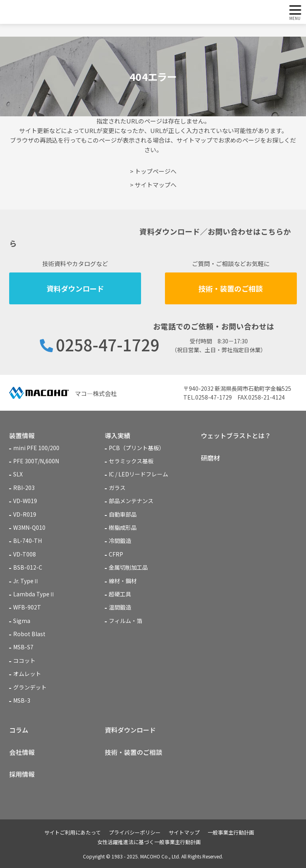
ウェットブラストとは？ (236, 435)
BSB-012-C (28, 567)
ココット (24, 660)
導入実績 (118, 435)
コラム (19, 730)
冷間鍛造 (120, 541)
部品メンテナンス (131, 501)
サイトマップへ (156, 185)
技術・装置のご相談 (231, 288)
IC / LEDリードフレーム (138, 474)
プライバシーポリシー (135, 832)
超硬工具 (120, 594)
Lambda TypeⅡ (34, 594)
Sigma (22, 621)
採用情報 (22, 774)
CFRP (116, 554)
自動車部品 (123, 514)
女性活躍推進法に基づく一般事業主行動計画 (149, 842)
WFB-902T (27, 607)
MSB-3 (22, 700)
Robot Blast (29, 634)
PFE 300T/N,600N (36, 461)
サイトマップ (184, 832)
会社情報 (22, 752)
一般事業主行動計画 (231, 832)
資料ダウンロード (75, 288)
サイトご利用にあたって (73, 832)
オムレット (27, 674)
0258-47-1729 (108, 345)
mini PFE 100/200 (36, 448)
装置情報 (22, 435)
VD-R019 (25, 514)
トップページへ (156, 171)
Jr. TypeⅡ (26, 581)
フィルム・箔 (126, 621)
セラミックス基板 (131, 461)
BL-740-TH (27, 541)
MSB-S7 (23, 647)
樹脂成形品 (123, 527)
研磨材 (210, 458)
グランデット (30, 687)
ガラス (117, 488)
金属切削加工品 (128, 567)
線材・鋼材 (123, 581)
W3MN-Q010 (29, 527)
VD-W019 (25, 501)
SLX (18, 474)
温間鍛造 (120, 607)
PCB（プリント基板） (137, 448)
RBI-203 (24, 488)
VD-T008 (25, 554)
